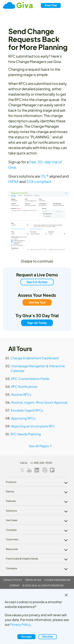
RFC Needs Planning (26, 434)
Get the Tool (37, 302)
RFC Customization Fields (30, 379)
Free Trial (51, 5)
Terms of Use (33, 580)
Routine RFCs (21, 394)
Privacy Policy (13, 580)
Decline (48, 636)
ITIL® (45, 176)
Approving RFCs (23, 418)
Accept (26, 636)
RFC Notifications (24, 387)
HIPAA (14, 181)
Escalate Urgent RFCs (27, 410)
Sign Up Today (37, 323)
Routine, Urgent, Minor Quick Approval (39, 402)
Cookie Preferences (57, 580)
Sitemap (15, 585)
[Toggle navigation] (67, 5)
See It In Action (37, 282)
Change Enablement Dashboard (35, 358)
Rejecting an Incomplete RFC (33, 426)
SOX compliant (39, 181)
